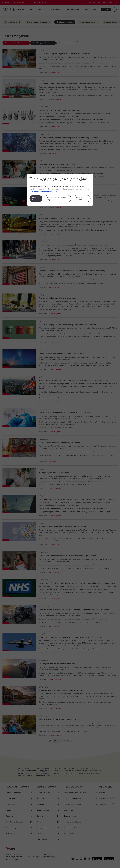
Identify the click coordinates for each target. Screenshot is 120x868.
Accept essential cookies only (56, 199)
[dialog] (60, 190)
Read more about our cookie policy (43, 191)
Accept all (35, 199)
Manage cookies (79, 199)
